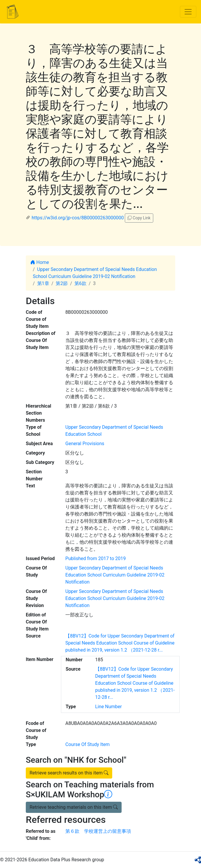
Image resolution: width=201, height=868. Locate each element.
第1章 (43, 283)
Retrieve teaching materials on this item (74, 807)
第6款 (80, 283)
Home (40, 262)
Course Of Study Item (87, 744)
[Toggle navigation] (188, 12)
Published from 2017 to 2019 (96, 558)
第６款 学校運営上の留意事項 (98, 831)
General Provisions (85, 444)
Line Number (109, 707)
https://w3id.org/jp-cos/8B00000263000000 (78, 218)
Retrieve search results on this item (69, 773)
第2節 (62, 283)
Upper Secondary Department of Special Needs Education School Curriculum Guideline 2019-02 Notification (115, 575)
